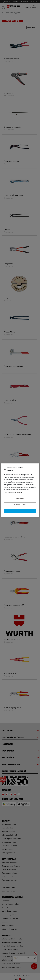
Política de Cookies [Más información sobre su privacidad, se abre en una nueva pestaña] (16, 492)
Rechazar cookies (20, 505)
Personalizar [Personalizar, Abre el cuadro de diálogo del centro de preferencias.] (20, 498)
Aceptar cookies (20, 511)
